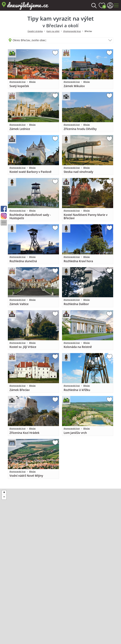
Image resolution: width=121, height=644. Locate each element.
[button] (4, 493)
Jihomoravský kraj (72, 31)
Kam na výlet (53, 31)
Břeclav (32, 82)
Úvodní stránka (35, 31)
